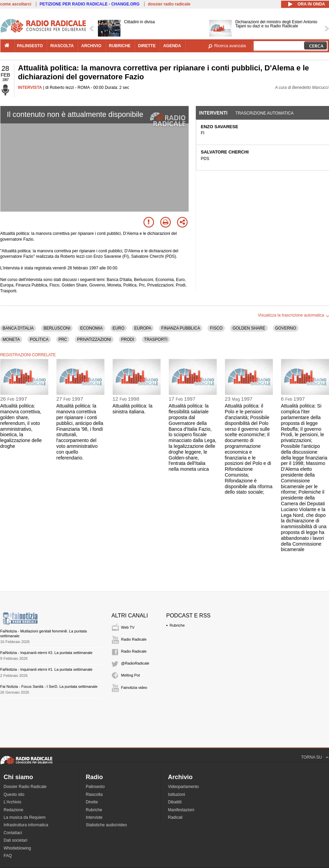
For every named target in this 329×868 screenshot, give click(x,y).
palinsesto (30, 46)
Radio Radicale (134, 639)
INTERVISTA (30, 88)
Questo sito (14, 794)
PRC (63, 339)
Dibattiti (175, 802)
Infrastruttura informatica (26, 825)
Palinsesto (95, 787)
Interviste (94, 817)
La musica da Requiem (25, 817)
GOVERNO (286, 328)
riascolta (62, 46)
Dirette (92, 802)
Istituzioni (177, 794)
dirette (147, 46)
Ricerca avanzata (230, 46)
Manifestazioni (181, 810)
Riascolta (94, 794)
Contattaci (13, 833)
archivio (91, 46)
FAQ (8, 856)
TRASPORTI (156, 339)
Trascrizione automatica (265, 113)
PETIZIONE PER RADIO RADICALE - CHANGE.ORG (90, 4)
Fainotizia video (134, 687)
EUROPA (143, 328)
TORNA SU (311, 757)
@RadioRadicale (135, 663)
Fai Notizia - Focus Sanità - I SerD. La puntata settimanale (49, 686)
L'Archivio (13, 802)
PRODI (128, 339)
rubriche (120, 46)
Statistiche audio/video (106, 825)
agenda (172, 46)
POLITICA (39, 339)
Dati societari (16, 840)
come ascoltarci (16, 4)
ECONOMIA (91, 328)
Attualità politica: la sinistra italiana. (133, 409)
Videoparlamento (184, 787)
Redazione (14, 810)
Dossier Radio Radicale (25, 787)
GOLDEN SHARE (249, 328)
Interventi (213, 113)
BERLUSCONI (57, 328)
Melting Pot (131, 675)
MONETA (11, 339)
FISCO (216, 328)
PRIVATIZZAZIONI (94, 339)
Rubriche (177, 625)
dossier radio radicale (169, 4)
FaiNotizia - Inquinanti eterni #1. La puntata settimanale (47, 669)
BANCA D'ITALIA (18, 328)
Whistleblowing (17, 848)
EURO (119, 328)
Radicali (175, 817)
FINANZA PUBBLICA (181, 328)
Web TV (128, 627)
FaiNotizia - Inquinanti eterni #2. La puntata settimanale (47, 653)
